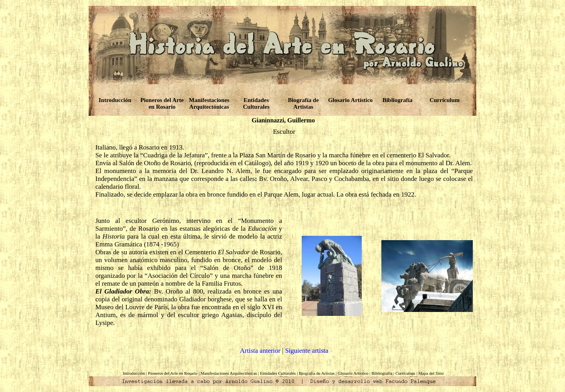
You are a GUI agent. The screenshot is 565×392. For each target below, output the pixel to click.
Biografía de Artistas (303, 103)
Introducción (115, 100)
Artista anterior (260, 351)
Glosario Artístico (350, 100)
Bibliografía (398, 100)
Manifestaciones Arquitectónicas (209, 103)
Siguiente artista (307, 351)
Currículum (445, 100)
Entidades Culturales (256, 103)
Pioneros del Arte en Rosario (162, 103)
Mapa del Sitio (431, 373)
